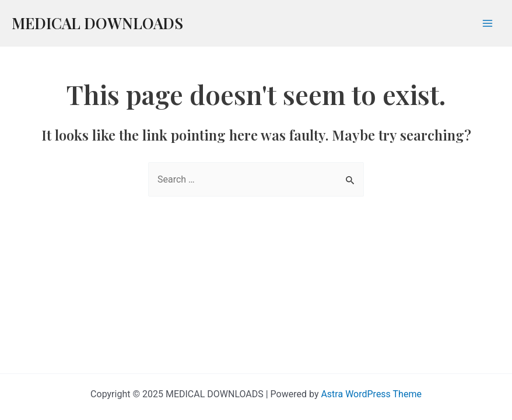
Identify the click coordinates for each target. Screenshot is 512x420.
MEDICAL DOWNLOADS (97, 23)
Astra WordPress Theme (371, 394)
